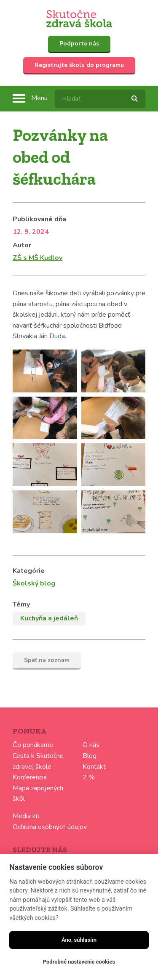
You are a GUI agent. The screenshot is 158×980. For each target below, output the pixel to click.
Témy (21, 604)
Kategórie (29, 571)
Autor (22, 245)
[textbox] (100, 99)
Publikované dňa (39, 219)
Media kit (26, 816)
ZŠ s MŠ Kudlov (37, 258)
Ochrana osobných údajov (50, 827)
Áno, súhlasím (79, 940)
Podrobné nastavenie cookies (79, 962)
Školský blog (34, 583)
